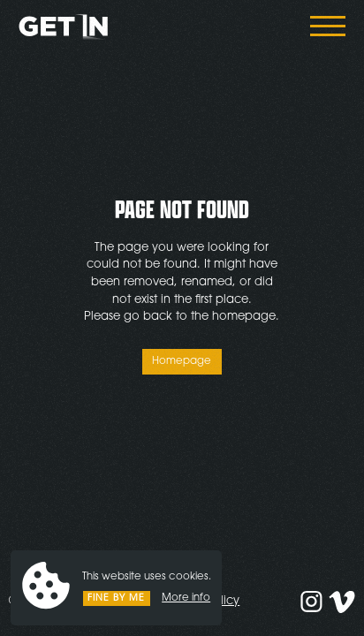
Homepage (182, 361)
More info (186, 598)
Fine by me (116, 598)
